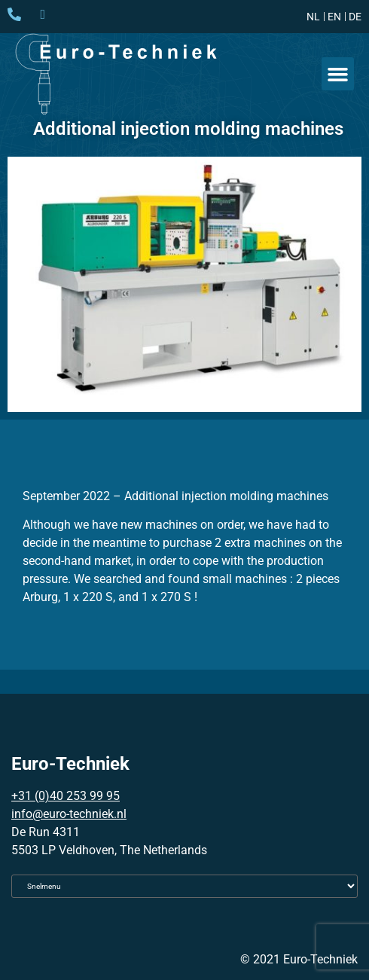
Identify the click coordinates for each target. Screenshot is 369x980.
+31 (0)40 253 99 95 (66, 796)
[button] (338, 74)
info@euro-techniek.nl (69, 814)
